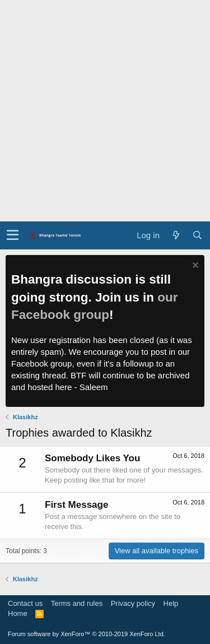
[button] (13, 235)
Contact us (25, 603)
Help (171, 603)
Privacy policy (133, 603)
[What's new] (176, 235)
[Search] (197, 235)
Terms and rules (77, 603)
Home (18, 613)
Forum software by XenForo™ (87, 634)
